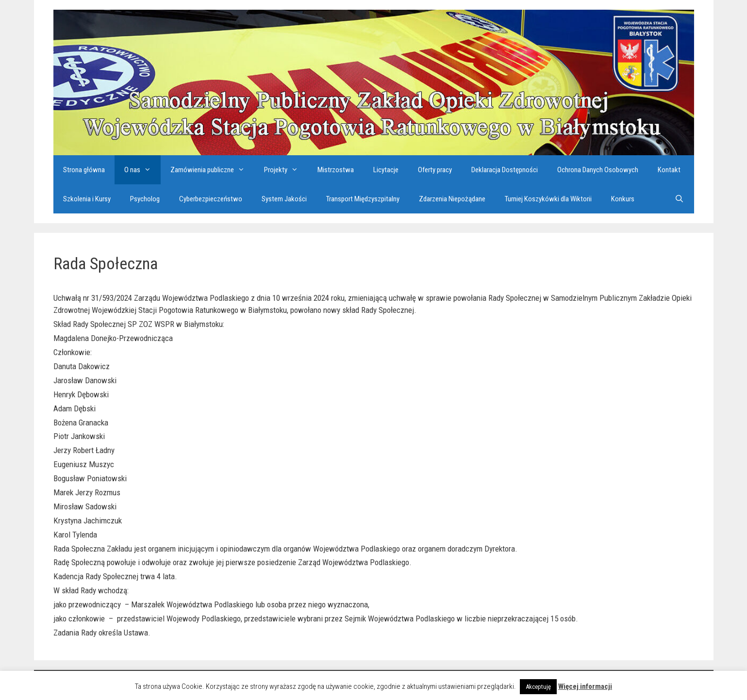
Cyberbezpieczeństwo (211, 199)
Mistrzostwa (336, 170)
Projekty (286, 170)
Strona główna (84, 170)
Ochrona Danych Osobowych (598, 170)
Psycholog (145, 199)
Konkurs (623, 199)
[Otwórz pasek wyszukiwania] (679, 199)
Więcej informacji (585, 686)
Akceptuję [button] (538, 687)
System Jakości (284, 199)
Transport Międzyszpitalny (363, 199)
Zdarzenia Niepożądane (452, 199)
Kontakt (669, 170)
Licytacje (386, 170)
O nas (142, 170)
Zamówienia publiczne (212, 170)
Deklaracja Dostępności (505, 170)
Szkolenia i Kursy (87, 199)
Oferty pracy (435, 170)
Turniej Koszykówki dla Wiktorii (548, 199)
